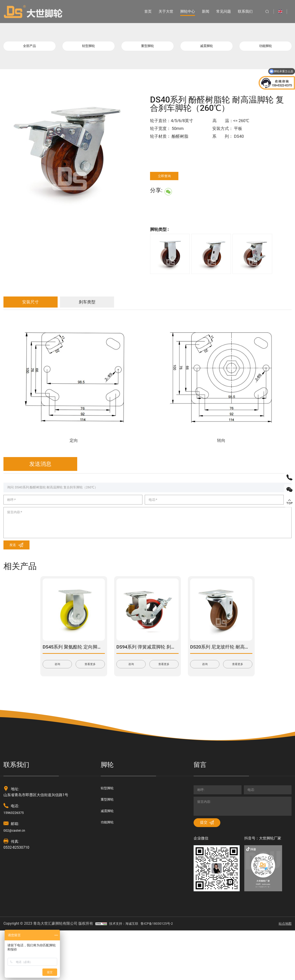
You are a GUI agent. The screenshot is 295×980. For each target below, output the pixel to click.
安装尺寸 (40, 309)
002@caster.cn (15, 869)
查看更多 (90, 702)
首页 (143, 11)
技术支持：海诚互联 (126, 973)
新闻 (201, 11)
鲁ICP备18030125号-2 (163, 973)
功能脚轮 (265, 48)
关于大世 (161, 11)
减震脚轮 (206, 48)
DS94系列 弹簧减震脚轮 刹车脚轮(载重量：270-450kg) (172, 684)
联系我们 (240, 11)
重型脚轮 (147, 48)
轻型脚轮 (88, 48)
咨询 (57, 702)
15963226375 (15, 851)
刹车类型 (119, 309)
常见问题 (219, 11)
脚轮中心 (183, 11)
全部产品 (29, 48)
